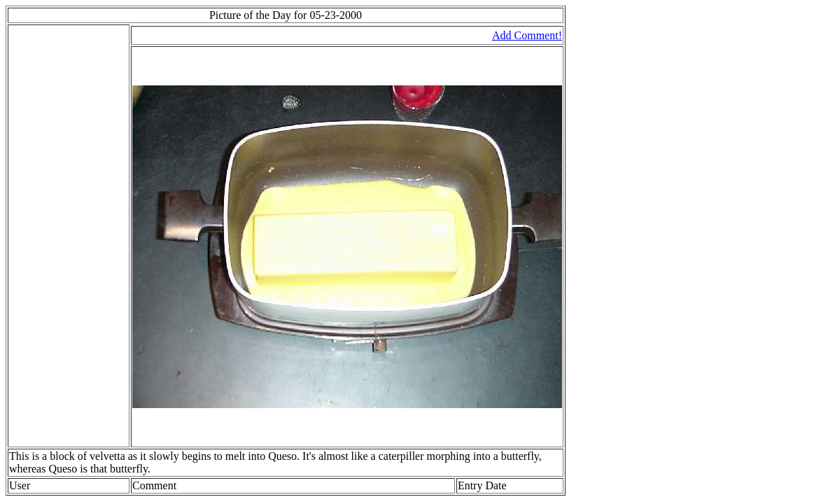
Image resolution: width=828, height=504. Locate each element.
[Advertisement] (51, 236)
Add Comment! (527, 35)
